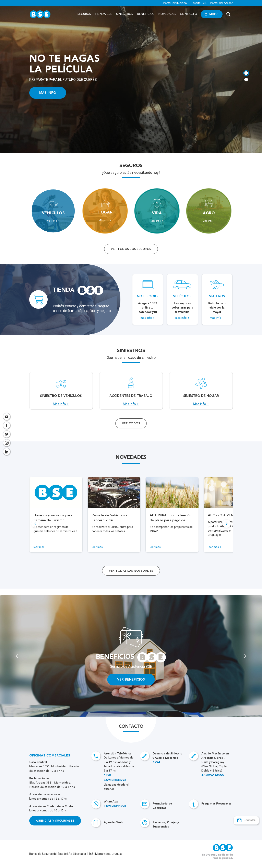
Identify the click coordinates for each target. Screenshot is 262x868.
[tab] (246, 73)
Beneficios (146, 14)
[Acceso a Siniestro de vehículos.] (61, 393)
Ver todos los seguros (131, 249)
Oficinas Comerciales (50, 760)
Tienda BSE (104, 14)
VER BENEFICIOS (131, 684)
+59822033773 (115, 785)
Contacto (189, 14)
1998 (107, 780)
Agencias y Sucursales (55, 825)
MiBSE (212, 14)
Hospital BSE (199, 3)
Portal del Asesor (222, 3)
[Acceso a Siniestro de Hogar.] (201, 393)
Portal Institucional (175, 3)
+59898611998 (115, 811)
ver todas (131, 575)
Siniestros (125, 14)
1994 (156, 767)
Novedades (167, 14)
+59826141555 (213, 780)
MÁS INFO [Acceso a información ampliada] (48, 93)
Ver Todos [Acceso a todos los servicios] (131, 428)
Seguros (84, 14)
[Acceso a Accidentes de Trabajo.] (131, 393)
